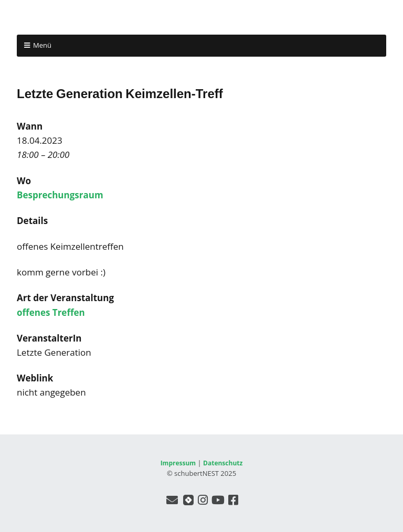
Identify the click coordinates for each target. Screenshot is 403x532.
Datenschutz (223, 463)
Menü (42, 45)
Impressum (178, 463)
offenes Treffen (51, 312)
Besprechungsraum (60, 195)
